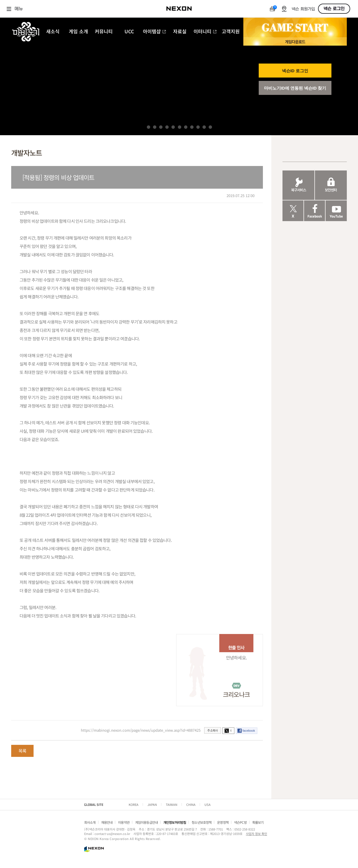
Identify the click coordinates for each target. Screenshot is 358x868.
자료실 (180, 32)
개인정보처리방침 (175, 822)
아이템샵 (155, 32)
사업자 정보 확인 (256, 834)
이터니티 (205, 32)
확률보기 (258, 822)
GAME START (295, 28)
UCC (129, 32)
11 (210, 127)
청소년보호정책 (202, 822)
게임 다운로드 (295, 42)
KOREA (134, 804)
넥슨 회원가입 (303, 9)
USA (208, 804)
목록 (22, 751)
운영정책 (223, 822)
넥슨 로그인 (334, 9)
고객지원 (231, 32)
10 (204, 127)
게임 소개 (78, 32)
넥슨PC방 (240, 822)
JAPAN (152, 804)
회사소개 (90, 822)
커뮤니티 (104, 32)
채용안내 (107, 822)
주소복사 (212, 730)
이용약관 (124, 822)
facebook (249, 731)
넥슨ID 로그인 (295, 71)
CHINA (191, 804)
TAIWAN (172, 804)
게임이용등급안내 (146, 822)
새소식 (53, 32)
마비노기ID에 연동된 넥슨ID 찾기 (295, 88)
